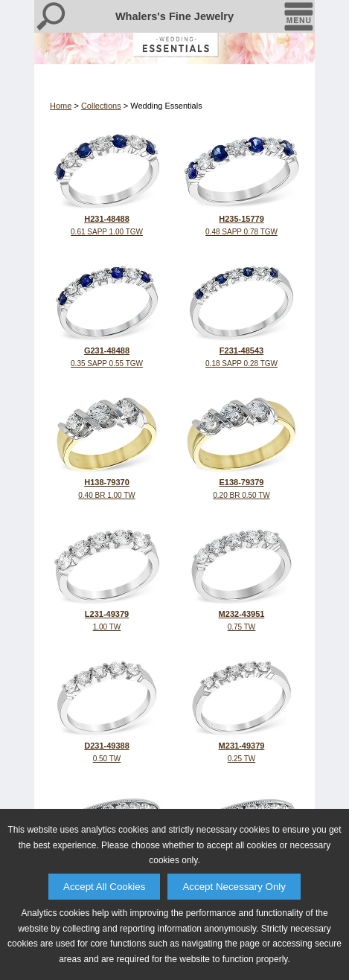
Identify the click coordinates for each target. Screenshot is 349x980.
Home (61, 106)
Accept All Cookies (104, 887)
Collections (101, 106)
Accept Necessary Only (234, 887)
